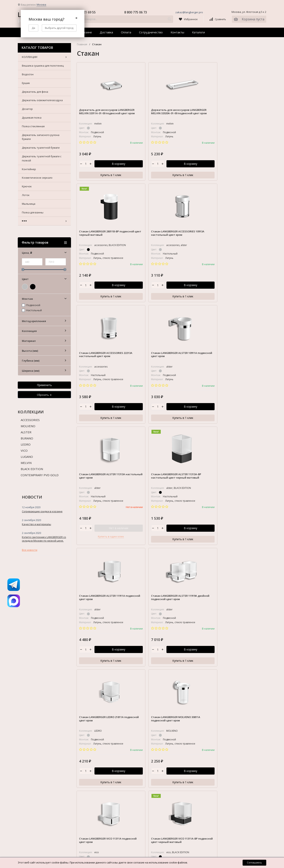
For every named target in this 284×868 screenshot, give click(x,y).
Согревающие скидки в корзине (42, 511)
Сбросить (44, 395)
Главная (82, 44)
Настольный (32, 310)
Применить (44, 385)
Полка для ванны (232, 735)
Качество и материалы (36, 524)
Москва (41, 5)
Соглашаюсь (254, 863)
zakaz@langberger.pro (189, 12)
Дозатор (226, 649)
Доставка (106, 32)
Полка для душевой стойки (238, 742)
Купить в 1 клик (99, 175)
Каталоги (199, 32)
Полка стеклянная (232, 663)
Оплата (126, 32)
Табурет (226, 783)
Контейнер (228, 700)
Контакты (177, 32)
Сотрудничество (151, 32)
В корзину (107, 165)
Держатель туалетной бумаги (240, 681)
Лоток (225, 721)
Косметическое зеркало (236, 707)
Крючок (226, 714)
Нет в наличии (204, 289)
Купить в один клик (196, 297)
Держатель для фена (234, 635)
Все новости (30, 550)
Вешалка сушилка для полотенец (242, 614)
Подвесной (31, 305)
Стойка (225, 769)
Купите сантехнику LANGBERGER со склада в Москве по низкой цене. (44, 539)
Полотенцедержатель (235, 749)
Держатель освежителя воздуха (241, 642)
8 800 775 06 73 (136, 12)
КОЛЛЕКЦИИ (229, 607)
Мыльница (228, 728)
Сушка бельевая (231, 776)
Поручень (227, 756)
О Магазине (114, 607)
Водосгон (227, 621)
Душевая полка (231, 656)
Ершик (225, 628)
